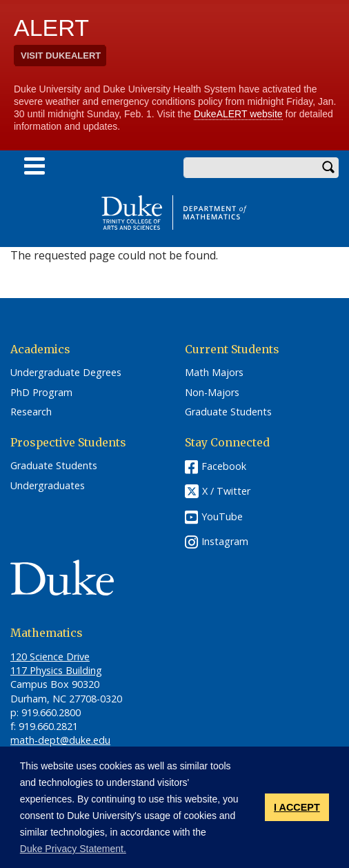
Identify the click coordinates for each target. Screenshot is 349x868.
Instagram (225, 541)
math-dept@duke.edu (60, 740)
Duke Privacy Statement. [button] (73, 849)
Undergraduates (48, 486)
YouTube (222, 516)
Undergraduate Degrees (66, 373)
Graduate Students (228, 412)
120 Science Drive (50, 657)
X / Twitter (226, 492)
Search (328, 168)
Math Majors (214, 373)
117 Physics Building (56, 670)
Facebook (224, 466)
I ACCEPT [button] (297, 807)
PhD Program (41, 393)
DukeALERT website (238, 114)
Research (31, 412)
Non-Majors (212, 393)
